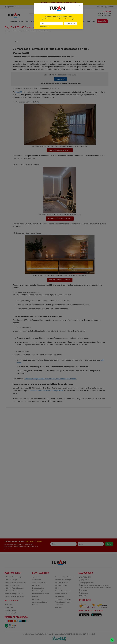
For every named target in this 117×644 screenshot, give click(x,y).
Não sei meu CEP (44, 27)
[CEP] (52, 24)
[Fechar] (79, 5)
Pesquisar (71, 23)
